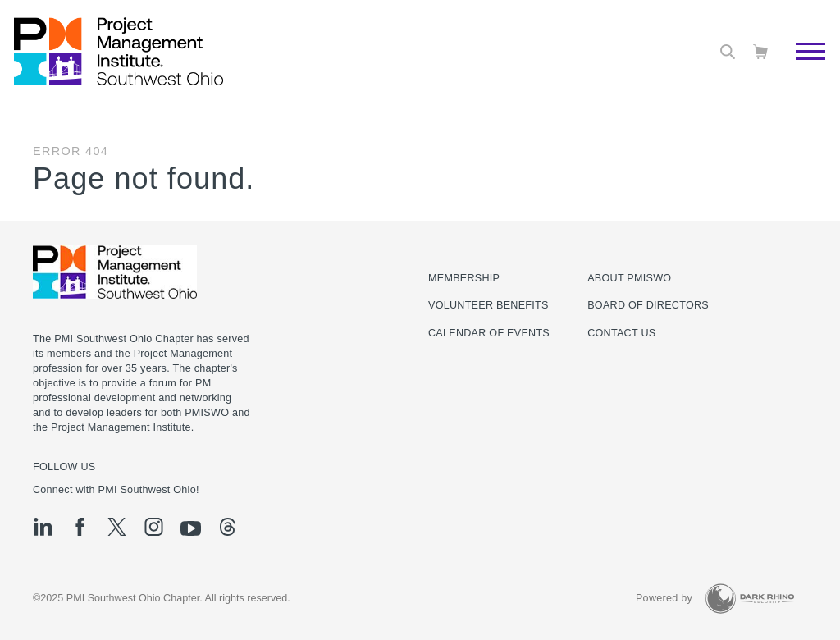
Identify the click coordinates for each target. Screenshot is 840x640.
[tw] (117, 527)
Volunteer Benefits (488, 305)
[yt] (191, 528)
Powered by (664, 598)
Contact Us (621, 333)
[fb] (80, 527)
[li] (43, 527)
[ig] (154, 527)
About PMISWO (629, 278)
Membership (464, 278)
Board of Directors (648, 305)
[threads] (228, 527)
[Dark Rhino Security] (750, 599)
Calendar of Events (489, 333)
